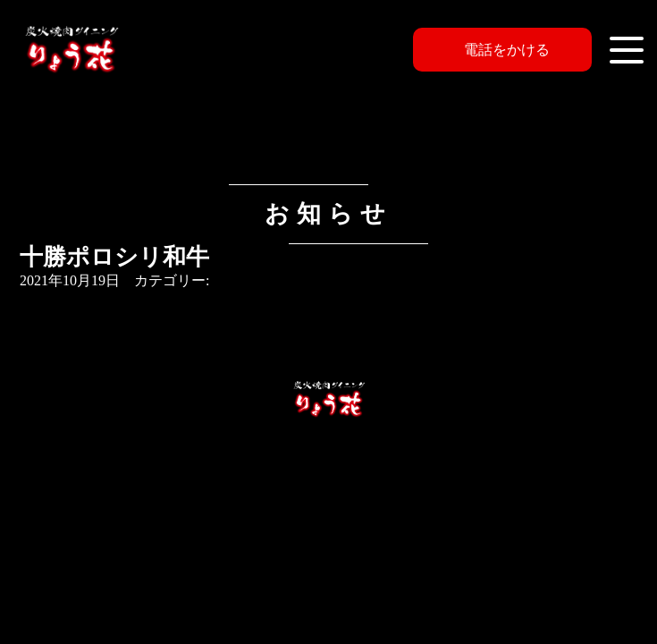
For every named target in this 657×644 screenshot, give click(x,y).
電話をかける (507, 50)
